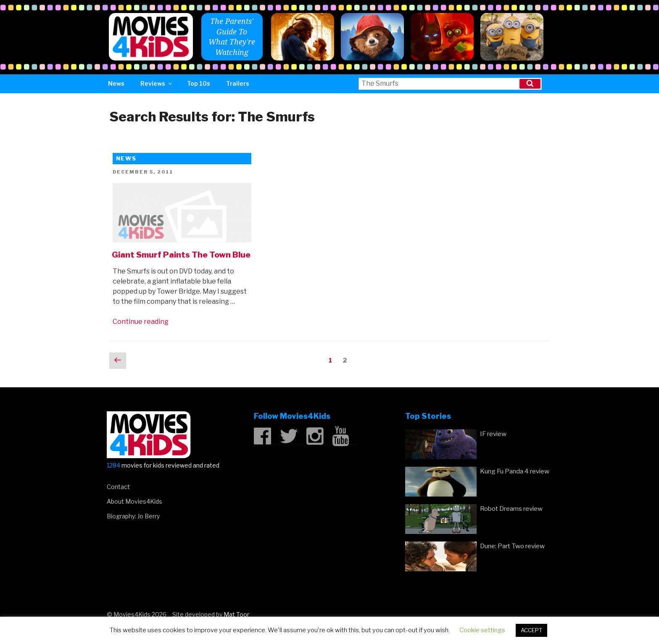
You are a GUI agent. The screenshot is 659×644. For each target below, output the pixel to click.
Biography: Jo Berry (133, 516)
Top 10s (199, 83)
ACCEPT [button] (531, 630)
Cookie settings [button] (482, 630)
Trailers (238, 83)
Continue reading (141, 322)
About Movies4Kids (134, 501)
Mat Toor (236, 614)
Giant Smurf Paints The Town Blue (181, 255)
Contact (118, 487)
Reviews (157, 83)
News (116, 83)
